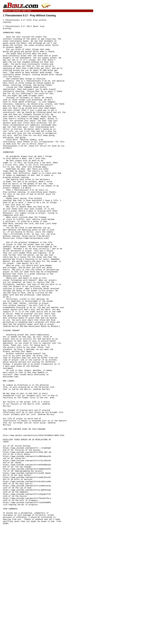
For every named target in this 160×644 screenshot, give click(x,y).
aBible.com (7, 11)
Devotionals (17, 11)
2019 (24, 11)
